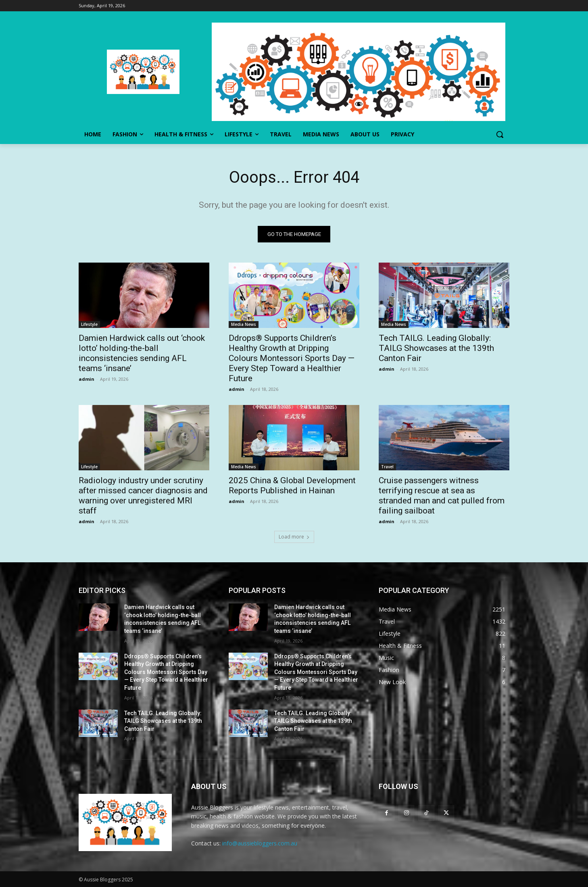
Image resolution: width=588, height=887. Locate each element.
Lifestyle (89, 324)
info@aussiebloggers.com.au (260, 843)
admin (87, 379)
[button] (500, 134)
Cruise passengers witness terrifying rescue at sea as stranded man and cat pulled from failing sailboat (442, 496)
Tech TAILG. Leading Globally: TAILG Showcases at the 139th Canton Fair (436, 348)
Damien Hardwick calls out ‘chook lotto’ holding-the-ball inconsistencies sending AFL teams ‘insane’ (142, 353)
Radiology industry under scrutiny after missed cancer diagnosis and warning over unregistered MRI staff (143, 496)
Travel (387, 467)
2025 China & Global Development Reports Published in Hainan (292, 485)
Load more (294, 537)
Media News (244, 324)
